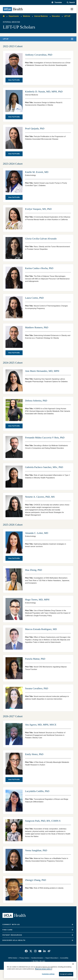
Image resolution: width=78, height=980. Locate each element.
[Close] (73, 964)
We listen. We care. (39, 961)
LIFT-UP (67, 16)
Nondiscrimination (37, 958)
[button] (57, 2)
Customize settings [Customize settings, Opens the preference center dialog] (48, 974)
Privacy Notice (24, 958)
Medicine (27, 16)
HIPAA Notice (13, 958)
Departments (14, 16)
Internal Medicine (41, 16)
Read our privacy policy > (44, 969)
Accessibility (64, 958)
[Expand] (72, 925)
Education (56, 16)
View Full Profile (14, 80)
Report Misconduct (52, 958)
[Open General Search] (71, 2)
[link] (26, 951)
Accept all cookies (66, 974)
